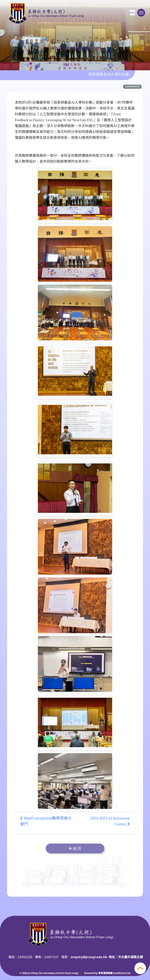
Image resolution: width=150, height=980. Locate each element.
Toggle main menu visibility (142, 15)
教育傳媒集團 (105, 973)
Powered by (91, 973)
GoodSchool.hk (122, 973)
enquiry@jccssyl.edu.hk (89, 957)
